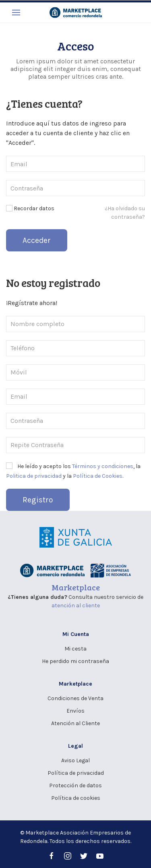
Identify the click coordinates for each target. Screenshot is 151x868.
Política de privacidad (76, 773)
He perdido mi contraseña (75, 661)
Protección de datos (75, 785)
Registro (38, 500)
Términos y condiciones (103, 466)
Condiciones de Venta (75, 698)
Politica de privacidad (34, 476)
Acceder (37, 240)
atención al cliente (76, 606)
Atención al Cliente (75, 723)
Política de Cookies (98, 476)
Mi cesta (75, 649)
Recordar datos (30, 208)
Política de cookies (76, 798)
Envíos (75, 711)
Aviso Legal (75, 760)
